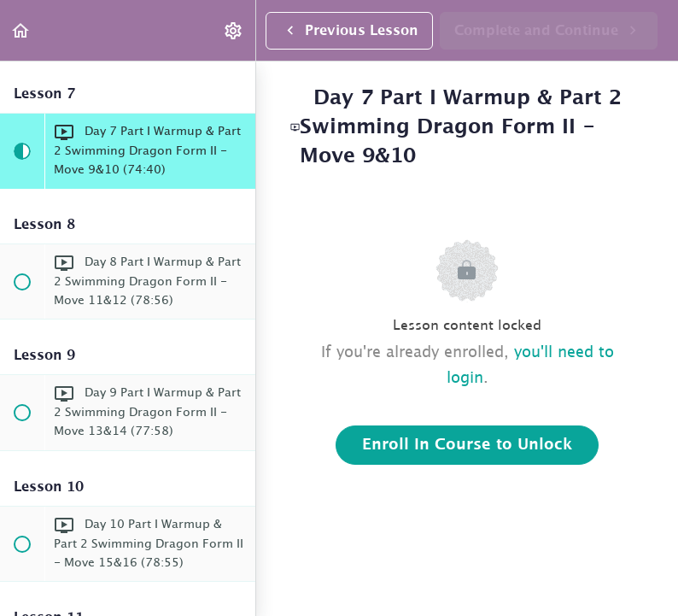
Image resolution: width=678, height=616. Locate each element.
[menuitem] (234, 30)
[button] (21, 30)
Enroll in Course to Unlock (467, 445)
